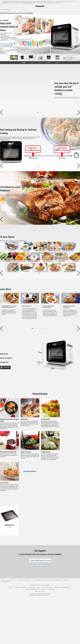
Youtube (43, 585)
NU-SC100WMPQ (5, 581)
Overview (23, 63)
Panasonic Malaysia (6, 10)
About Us (11, 587)
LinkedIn (47, 585)
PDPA (39, 587)
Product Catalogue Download (32, 589)
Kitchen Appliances (38, 580)
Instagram (37, 585)
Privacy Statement (28, 3)
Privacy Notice (32, 587)
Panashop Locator (65, 587)
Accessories (48, 63)
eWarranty (57, 587)
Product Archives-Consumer (25, 580)
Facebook (32, 585)
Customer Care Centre (47, 587)
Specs (40, 63)
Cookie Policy (52, 589)
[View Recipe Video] (5, 140)
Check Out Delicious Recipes (8, 44)
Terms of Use (24, 587)
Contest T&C (44, 589)
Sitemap (17, 587)
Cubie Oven (66, 580)
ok (60, 3)
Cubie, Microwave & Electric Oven (53, 580)
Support (57, 63)
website (6, 1)
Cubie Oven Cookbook (6, 45)
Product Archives (11, 580)
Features (32, 63)
